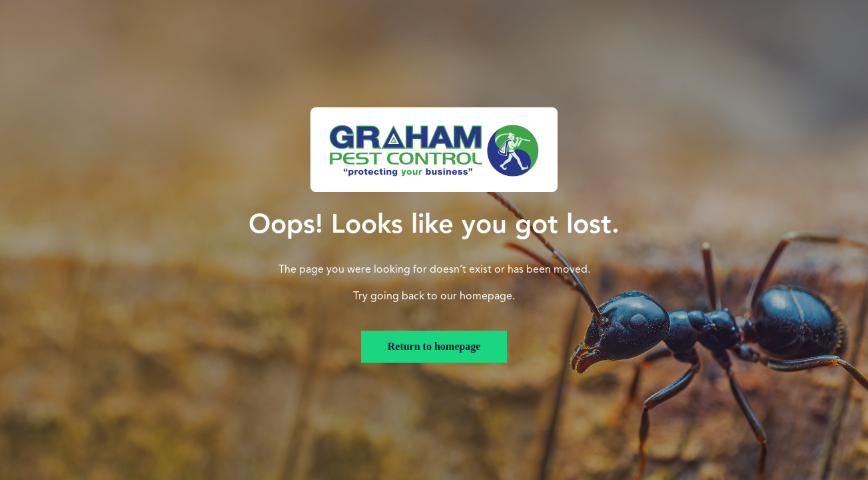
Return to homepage (434, 346)
